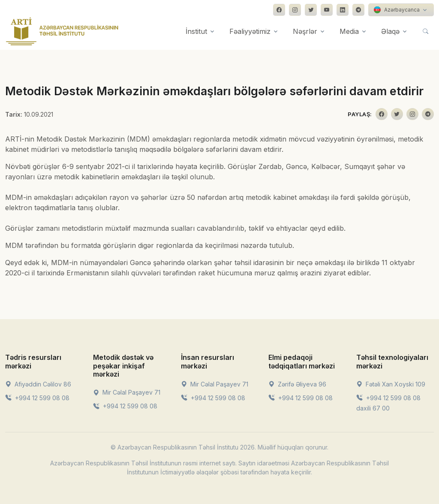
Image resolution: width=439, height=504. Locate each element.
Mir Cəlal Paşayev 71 (127, 392)
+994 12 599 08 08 (37, 398)
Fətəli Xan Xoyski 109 (391, 384)
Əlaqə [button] (390, 31)
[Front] (62, 31)
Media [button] (349, 31)
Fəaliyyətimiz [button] (250, 31)
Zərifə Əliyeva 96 (297, 384)
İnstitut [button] (196, 31)
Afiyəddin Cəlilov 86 (38, 384)
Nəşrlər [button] (305, 31)
